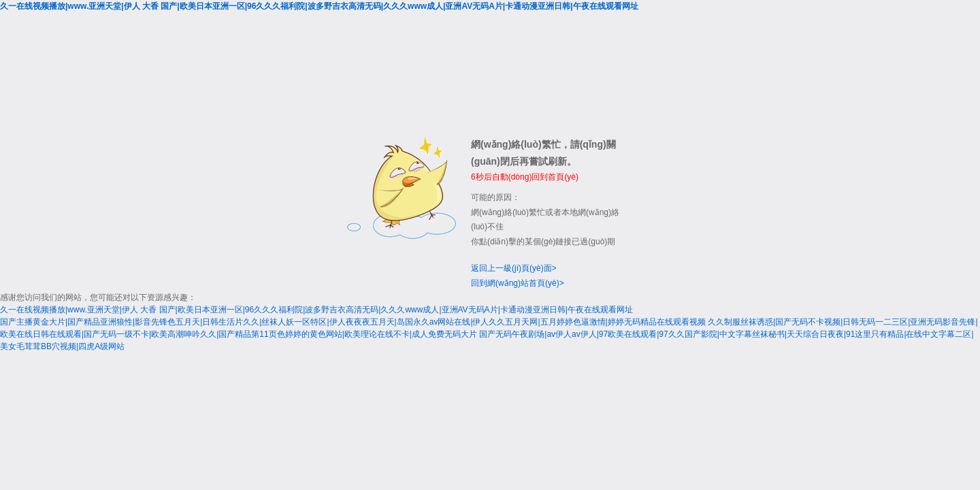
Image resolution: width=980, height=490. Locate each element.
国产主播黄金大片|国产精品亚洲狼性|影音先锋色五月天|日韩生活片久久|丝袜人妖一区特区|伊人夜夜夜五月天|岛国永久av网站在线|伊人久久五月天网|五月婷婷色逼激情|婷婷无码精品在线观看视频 (353, 322)
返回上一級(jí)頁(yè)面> (514, 268)
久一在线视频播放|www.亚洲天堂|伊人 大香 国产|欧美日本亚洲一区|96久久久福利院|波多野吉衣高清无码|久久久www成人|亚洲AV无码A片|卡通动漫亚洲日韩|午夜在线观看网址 (319, 6)
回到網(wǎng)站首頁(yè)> (518, 283)
